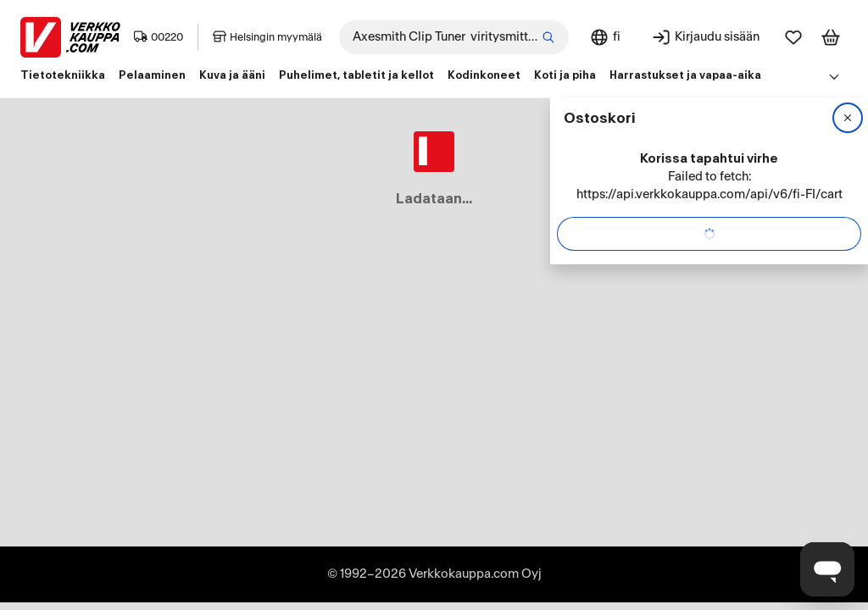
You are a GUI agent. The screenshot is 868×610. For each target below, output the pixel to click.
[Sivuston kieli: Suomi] (605, 37)
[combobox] (454, 37)
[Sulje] (848, 118)
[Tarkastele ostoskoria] (831, 37)
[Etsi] (548, 37)
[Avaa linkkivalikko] (834, 76)
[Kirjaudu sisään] (705, 37)
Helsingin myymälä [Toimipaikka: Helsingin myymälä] (267, 37)
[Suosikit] (793, 37)
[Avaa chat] (827, 569)
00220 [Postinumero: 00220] (159, 37)
